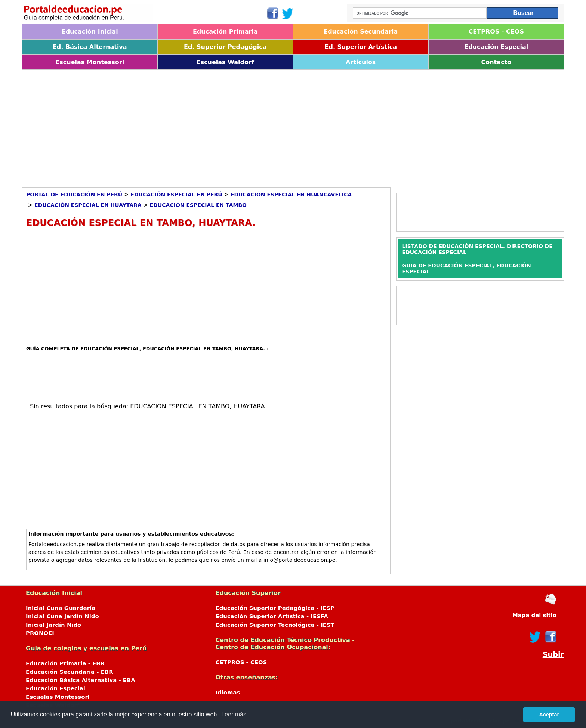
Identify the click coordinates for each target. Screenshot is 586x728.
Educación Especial (496, 47)
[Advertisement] (246, 126)
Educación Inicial (90, 32)
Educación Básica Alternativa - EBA (81, 680)
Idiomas (228, 693)
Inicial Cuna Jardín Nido (62, 616)
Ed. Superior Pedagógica (225, 47)
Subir (553, 655)
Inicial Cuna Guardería (61, 608)
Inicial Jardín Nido (53, 625)
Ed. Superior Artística (361, 47)
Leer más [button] (234, 714)
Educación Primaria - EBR (65, 663)
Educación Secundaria (361, 32)
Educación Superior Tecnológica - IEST (275, 625)
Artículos (361, 62)
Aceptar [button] (549, 715)
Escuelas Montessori (90, 62)
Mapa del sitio (534, 615)
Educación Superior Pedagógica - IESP (275, 608)
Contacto (496, 62)
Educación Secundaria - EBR (70, 672)
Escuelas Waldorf (225, 62)
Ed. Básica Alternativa (90, 47)
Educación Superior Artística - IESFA (272, 616)
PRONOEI (40, 633)
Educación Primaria (225, 32)
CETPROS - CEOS (496, 32)
